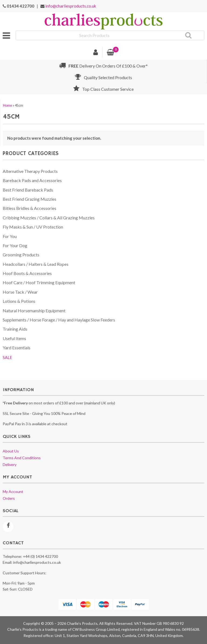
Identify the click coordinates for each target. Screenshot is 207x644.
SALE (7, 357)
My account (13, 492)
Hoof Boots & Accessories (27, 273)
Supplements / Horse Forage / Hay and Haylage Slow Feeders (59, 320)
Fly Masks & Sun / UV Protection (33, 227)
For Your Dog (15, 245)
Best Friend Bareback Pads (28, 190)
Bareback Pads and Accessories (32, 180)
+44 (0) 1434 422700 (40, 556)
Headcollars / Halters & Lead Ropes (36, 264)
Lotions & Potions (19, 301)
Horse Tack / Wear (20, 292)
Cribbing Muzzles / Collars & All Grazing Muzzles (49, 218)
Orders (9, 498)
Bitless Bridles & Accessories (30, 208)
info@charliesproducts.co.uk (71, 6)
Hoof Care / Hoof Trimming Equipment (39, 282)
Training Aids (15, 329)
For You (10, 236)
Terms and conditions (22, 458)
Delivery (10, 464)
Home (8, 105)
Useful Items (14, 338)
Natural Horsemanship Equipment (34, 311)
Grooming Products (21, 255)
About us (11, 451)
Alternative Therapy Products (30, 171)
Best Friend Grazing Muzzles (30, 199)
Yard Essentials (17, 348)
